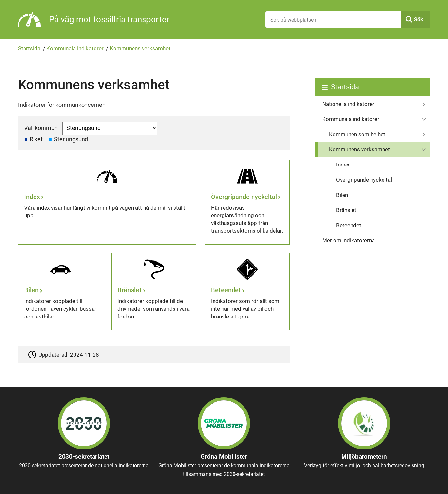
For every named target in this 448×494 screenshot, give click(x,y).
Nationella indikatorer (348, 104)
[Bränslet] (154, 292)
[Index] (107, 202)
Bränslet (346, 210)
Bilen (342, 195)
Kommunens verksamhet (140, 48)
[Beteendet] (247, 292)
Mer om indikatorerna (348, 240)
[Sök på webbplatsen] (333, 20)
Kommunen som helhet (357, 134)
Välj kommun (41, 128)
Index (343, 165)
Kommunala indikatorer (75, 48)
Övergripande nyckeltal (364, 180)
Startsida (29, 48)
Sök (419, 20)
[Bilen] (60, 292)
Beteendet (349, 225)
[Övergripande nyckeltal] (247, 202)
